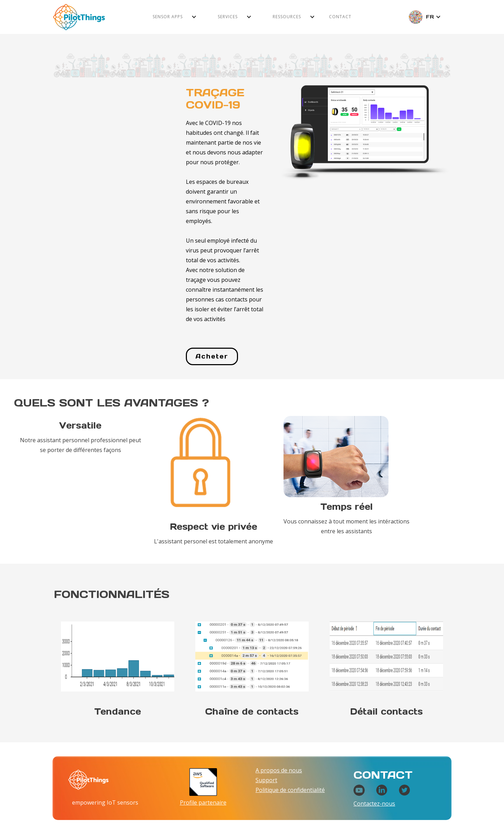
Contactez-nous (374, 804)
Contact (340, 17)
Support (266, 780)
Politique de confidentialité (290, 790)
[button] (175, 17)
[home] (79, 17)
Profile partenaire (203, 802)
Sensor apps (168, 17)
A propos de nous (279, 770)
